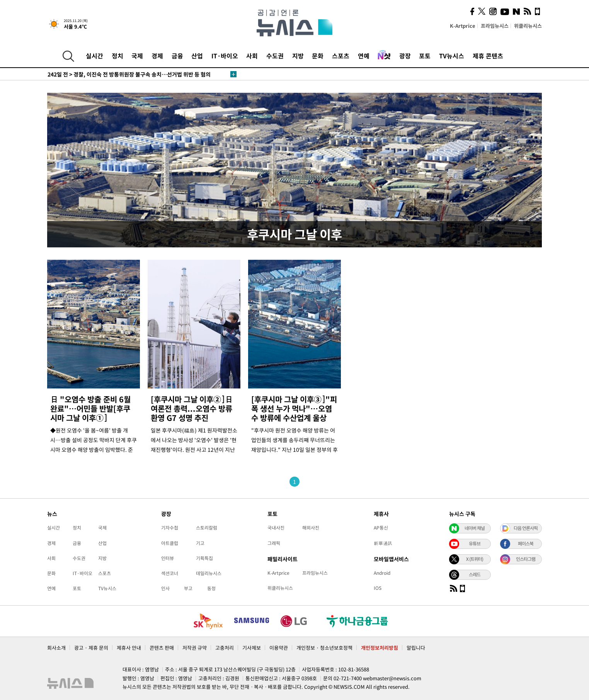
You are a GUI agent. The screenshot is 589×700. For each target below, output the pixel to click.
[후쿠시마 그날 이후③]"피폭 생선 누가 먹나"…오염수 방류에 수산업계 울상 (294, 408)
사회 (252, 56)
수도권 (275, 56)
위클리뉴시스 (528, 26)
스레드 (475, 574)
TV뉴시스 (452, 56)
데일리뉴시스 (209, 573)
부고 (188, 588)
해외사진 (311, 528)
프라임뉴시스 (495, 26)
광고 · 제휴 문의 (91, 648)
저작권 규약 (195, 648)
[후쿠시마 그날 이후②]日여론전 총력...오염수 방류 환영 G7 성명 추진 (192, 408)
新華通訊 (383, 543)
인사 (165, 588)
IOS (378, 588)
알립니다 (416, 648)
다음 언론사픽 (526, 528)
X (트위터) (475, 559)
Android (382, 573)
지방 (298, 56)
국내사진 (276, 528)
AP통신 (381, 528)
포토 (425, 56)
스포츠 (341, 56)
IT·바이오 (225, 56)
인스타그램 (526, 559)
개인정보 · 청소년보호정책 (324, 648)
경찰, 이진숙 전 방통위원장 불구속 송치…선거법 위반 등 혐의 (129, 74)
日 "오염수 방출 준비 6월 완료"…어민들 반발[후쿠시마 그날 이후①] (90, 408)
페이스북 (526, 543)
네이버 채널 (475, 528)
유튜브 (475, 543)
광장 (405, 56)
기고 (200, 543)
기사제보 (252, 648)
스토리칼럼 (207, 528)
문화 (318, 56)
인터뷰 (168, 558)
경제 (157, 56)
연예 (364, 56)
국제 (137, 56)
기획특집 (204, 558)
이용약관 (279, 648)
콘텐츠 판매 (162, 648)
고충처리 (225, 648)
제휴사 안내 (129, 648)
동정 (211, 588)
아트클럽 (170, 543)
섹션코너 (170, 573)
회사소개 (56, 648)
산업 (197, 56)
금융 (177, 56)
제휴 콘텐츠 (488, 56)
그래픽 (274, 543)
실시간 (94, 56)
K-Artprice (463, 26)
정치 (117, 56)
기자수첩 (170, 528)
